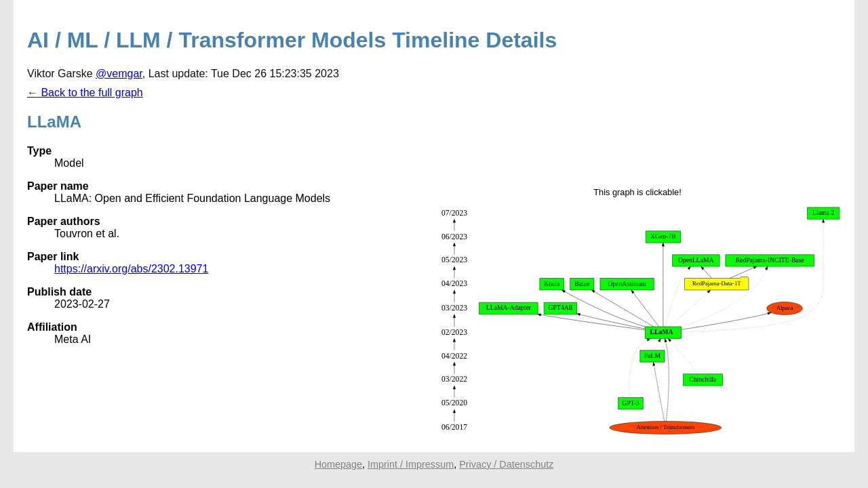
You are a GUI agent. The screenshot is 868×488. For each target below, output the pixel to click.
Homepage (338, 464)
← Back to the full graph (85, 93)
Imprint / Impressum (411, 464)
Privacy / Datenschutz (506, 464)
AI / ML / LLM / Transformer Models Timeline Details (292, 40)
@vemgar (119, 74)
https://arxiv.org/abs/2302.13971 (131, 269)
